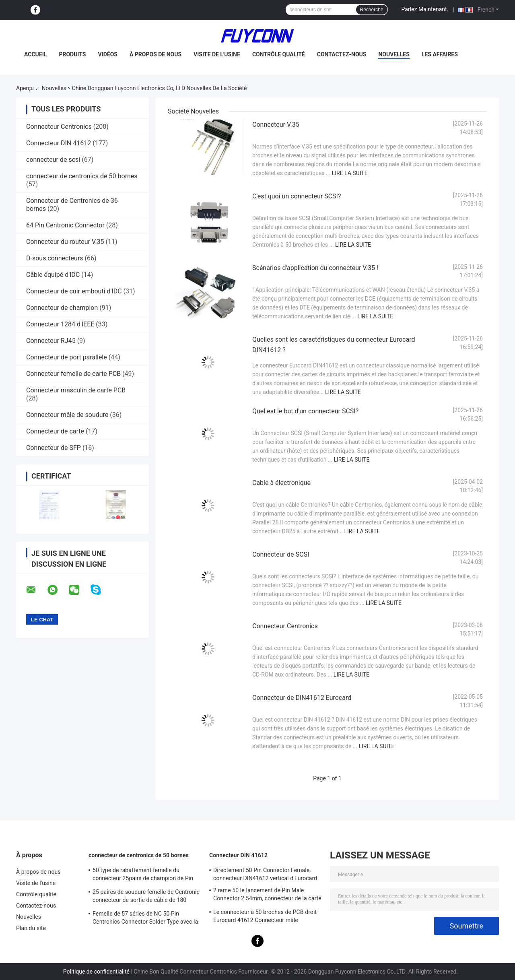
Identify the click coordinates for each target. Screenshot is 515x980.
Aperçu (25, 88)
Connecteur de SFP (54, 448)
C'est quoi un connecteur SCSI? (297, 196)
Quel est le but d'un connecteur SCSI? (305, 411)
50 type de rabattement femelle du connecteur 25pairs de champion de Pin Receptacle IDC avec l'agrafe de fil (143, 875)
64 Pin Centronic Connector (65, 225)
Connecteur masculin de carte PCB (76, 390)
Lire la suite (350, 173)
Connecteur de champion (62, 308)
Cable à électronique (281, 483)
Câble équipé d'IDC (53, 275)
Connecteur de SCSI (281, 554)
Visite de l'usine (217, 54)
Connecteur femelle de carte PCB (73, 374)
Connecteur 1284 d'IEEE (60, 324)
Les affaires (440, 54)
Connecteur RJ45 (51, 341)
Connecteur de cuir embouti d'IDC (74, 291)
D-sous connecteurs (55, 258)
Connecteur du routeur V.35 (65, 242)
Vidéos (108, 54)
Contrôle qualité (279, 54)
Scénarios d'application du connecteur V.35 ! (315, 268)
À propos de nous (156, 54)
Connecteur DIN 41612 (59, 143)
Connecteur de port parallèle (67, 357)
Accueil (35, 54)
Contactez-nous (342, 54)
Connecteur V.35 (276, 125)
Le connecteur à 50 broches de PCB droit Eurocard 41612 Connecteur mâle (265, 916)
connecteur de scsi (53, 160)
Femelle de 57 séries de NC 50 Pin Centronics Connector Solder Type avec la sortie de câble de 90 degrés (145, 919)
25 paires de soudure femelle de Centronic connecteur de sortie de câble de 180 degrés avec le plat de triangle (146, 897)
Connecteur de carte (55, 431)
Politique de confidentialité (96, 972)
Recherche (372, 10)
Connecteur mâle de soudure (67, 415)
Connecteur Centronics (59, 127)
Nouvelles (394, 54)
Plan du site (31, 928)
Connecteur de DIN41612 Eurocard (302, 698)
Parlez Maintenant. (425, 9)
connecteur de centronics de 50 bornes (82, 176)
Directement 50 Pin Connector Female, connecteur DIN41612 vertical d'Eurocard (265, 874)
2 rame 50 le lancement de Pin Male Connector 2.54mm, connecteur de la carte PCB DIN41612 (267, 895)
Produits (72, 54)
